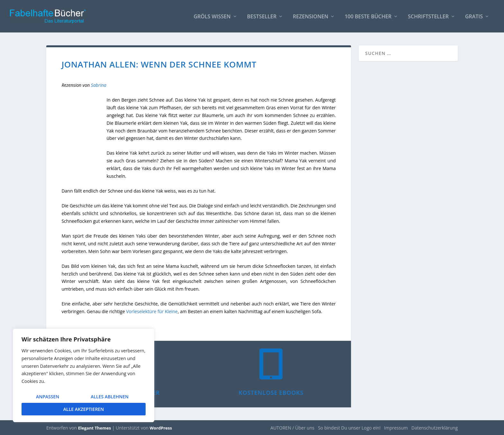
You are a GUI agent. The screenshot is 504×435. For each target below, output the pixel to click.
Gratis (474, 17)
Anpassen (48, 397)
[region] (84, 375)
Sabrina (99, 85)
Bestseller (262, 17)
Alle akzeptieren (84, 409)
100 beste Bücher (368, 17)
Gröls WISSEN (212, 17)
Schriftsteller (428, 17)
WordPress (161, 428)
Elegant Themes (94, 428)
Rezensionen (310, 17)
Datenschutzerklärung (435, 427)
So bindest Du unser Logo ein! (349, 427)
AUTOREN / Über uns (292, 427)
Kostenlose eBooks (271, 392)
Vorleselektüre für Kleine (152, 311)
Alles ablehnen (110, 397)
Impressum (396, 427)
